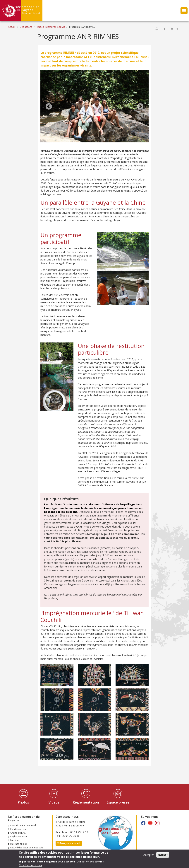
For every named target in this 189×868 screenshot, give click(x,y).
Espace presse (118, 802)
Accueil (12, 27)
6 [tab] (123, 140)
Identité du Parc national (23, 825)
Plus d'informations (30, 866)
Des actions (26, 27)
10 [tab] (138, 140)
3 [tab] (112, 140)
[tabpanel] (94, 107)
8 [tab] (130, 140)
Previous (49, 107)
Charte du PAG (18, 833)
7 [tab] (126, 140)
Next (140, 107)
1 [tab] (104, 140)
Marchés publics (19, 844)
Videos (54, 802)
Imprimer (157, 29)
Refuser (163, 855)
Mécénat (15, 840)
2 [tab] (108, 140)
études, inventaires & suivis (51, 27)
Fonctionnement (19, 829)
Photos (23, 802)
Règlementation (86, 802)
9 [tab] (134, 140)
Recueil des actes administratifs (27, 848)
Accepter (149, 855)
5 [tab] (119, 140)
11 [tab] (141, 140)
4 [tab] (115, 140)
